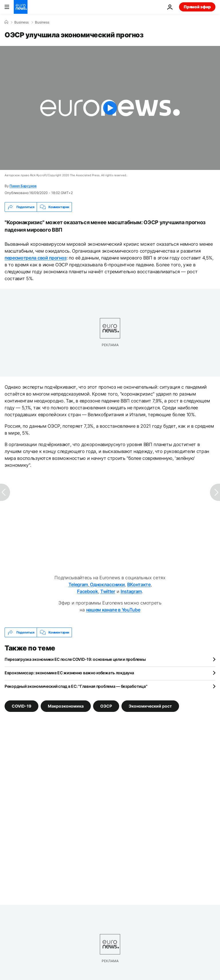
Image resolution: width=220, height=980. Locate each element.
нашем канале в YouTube (113, 610)
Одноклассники (107, 584)
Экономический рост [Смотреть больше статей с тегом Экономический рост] (150, 706)
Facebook (87, 591)
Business (21, 22)
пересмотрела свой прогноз (36, 258)
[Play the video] (110, 108)
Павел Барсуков (23, 186)
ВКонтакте (139, 584)
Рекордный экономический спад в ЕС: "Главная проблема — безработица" (76, 686)
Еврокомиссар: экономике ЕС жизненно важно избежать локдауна (69, 673)
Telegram (78, 584)
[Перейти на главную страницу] (21, 7)
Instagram (131, 591)
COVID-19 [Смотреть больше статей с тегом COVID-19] (21, 706)
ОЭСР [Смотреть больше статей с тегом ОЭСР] (106, 706)
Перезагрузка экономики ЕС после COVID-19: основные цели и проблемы (75, 659)
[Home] (6, 22)
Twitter (108, 591)
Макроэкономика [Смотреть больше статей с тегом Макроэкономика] (66, 706)
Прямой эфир (197, 7)
